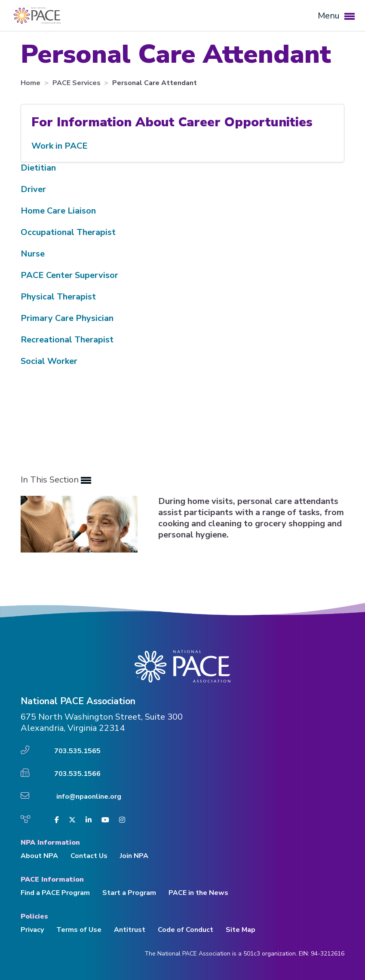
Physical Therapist (58, 297)
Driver (33, 189)
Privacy (32, 930)
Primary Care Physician (67, 318)
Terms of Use (79, 930)
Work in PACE (60, 146)
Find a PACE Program (55, 893)
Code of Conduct (186, 930)
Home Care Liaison (58, 211)
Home (31, 83)
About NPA (39, 856)
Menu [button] (336, 16)
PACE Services (77, 83)
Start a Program (129, 893)
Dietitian (38, 168)
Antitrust (130, 930)
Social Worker (49, 361)
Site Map (241, 930)
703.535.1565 (77, 751)
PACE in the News (198, 893)
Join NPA (134, 856)
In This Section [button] (56, 480)
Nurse (33, 254)
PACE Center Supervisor (69, 275)
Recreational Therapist (67, 340)
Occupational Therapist (68, 232)
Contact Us (89, 856)
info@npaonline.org (89, 797)
